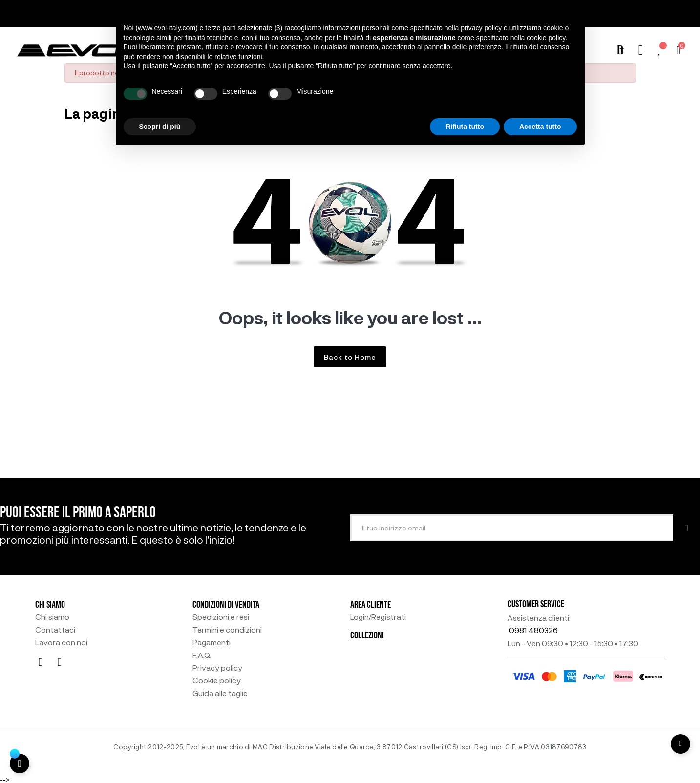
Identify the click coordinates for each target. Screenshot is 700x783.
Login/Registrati (378, 617)
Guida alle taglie (220, 693)
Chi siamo (52, 617)
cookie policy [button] (546, 38)
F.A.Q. (202, 655)
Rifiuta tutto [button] (465, 127)
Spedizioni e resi (221, 617)
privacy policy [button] (481, 28)
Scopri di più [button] (160, 127)
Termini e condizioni (227, 630)
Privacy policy (217, 668)
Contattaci (55, 630)
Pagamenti (212, 642)
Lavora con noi (61, 642)
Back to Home (350, 357)
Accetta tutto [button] (540, 127)
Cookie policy (217, 680)
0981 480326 (533, 630)
